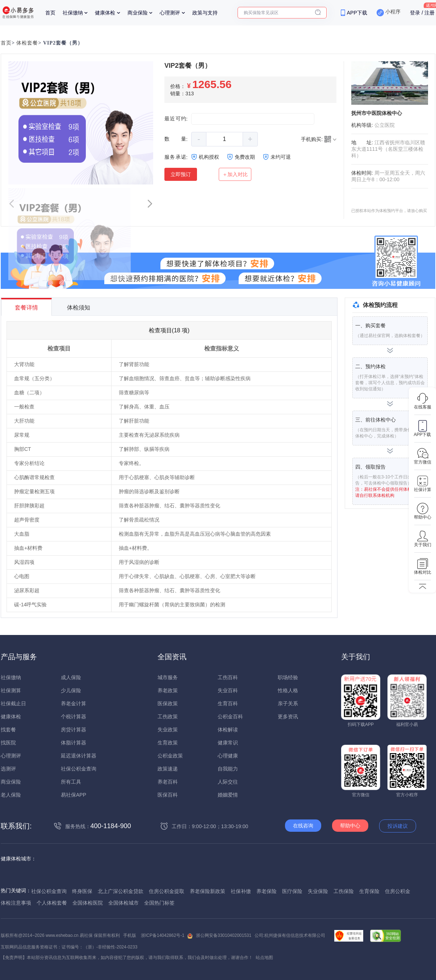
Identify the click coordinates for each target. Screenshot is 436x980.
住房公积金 (398, 891)
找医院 (8, 743)
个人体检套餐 (52, 903)
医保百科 (168, 795)
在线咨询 (303, 826)
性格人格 (288, 690)
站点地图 (264, 958)
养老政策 (168, 690)
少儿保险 (71, 690)
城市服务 (168, 677)
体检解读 (228, 730)
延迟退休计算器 (79, 756)
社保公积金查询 (79, 769)
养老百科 (168, 782)
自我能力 (228, 769)
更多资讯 (288, 717)
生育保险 (369, 891)
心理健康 (228, 756)
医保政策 (168, 703)
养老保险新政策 (207, 891)
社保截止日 (13, 703)
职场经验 (288, 677)
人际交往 (228, 782)
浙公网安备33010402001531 (224, 935)
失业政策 (168, 730)
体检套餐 (27, 43)
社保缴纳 (73, 13)
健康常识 (228, 743)
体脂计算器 (74, 743)
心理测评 (170, 13)
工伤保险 (344, 891)
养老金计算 (74, 703)
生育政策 (168, 743)
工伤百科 (228, 677)
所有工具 (71, 782)
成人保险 (71, 677)
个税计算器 (74, 717)
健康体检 (105, 13)
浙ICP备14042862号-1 (163, 935)
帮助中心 (350, 826)
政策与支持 (205, 13)
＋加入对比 (235, 174)
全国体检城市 (123, 903)
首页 (50, 13)
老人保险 (11, 795)
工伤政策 (168, 717)
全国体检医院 (88, 903)
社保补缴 (241, 891)
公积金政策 (170, 756)
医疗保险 (292, 891)
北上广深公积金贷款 (121, 891)
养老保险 (267, 891)
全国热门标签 (159, 903)
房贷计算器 (74, 730)
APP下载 (357, 13)
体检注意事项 (16, 903)
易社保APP (74, 795)
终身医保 (82, 891)
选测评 (8, 769)
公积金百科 (230, 717)
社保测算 (11, 690)
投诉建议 (398, 826)
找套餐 (8, 730)
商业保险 (138, 13)
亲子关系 (288, 703)
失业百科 (228, 690)
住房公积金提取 (167, 891)
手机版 (130, 935)
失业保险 (318, 891)
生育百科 (228, 703)
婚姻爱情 (228, 795)
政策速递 (168, 769)
